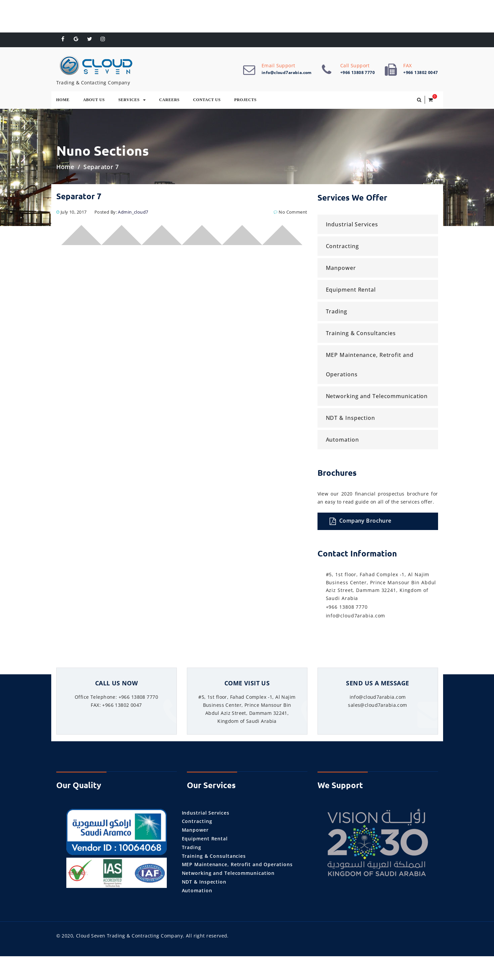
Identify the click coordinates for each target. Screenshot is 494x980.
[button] (419, 101)
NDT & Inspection (350, 419)
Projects (245, 101)
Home (63, 101)
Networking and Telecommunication (377, 397)
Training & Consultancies (361, 334)
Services (132, 101)
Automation (342, 441)
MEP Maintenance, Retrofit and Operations (370, 366)
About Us (94, 101)
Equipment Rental (351, 291)
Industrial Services (352, 226)
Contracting (342, 247)
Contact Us (207, 101)
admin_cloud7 (133, 213)
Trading (337, 313)
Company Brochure (361, 522)
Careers (169, 101)
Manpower (341, 269)
